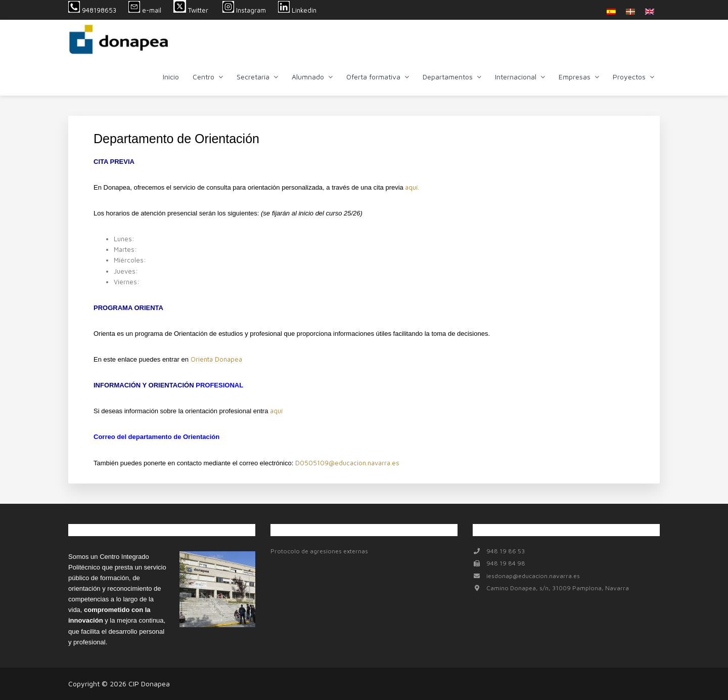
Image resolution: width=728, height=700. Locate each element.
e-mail (145, 10)
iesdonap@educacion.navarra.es (533, 576)
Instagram (244, 10)
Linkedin (297, 10)
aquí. (412, 187)
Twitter (192, 10)
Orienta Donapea (216, 359)
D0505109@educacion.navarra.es (347, 463)
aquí (276, 411)
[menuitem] (611, 11)
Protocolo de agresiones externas (319, 551)
